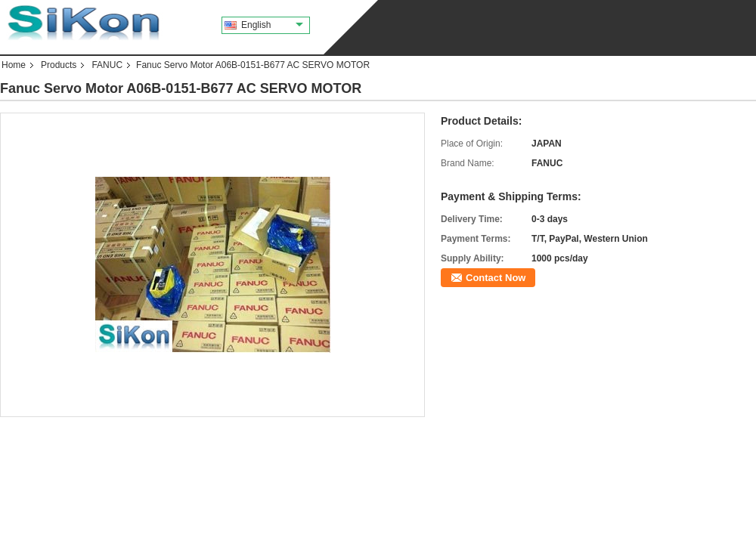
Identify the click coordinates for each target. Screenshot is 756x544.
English (272, 25)
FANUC (107, 65)
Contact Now (496, 278)
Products (59, 65)
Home (14, 65)
